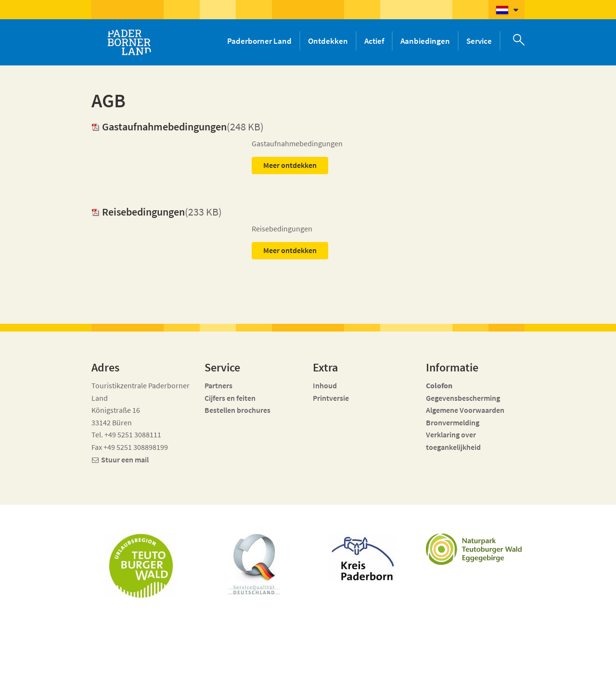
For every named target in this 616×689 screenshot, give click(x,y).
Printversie (331, 398)
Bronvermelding (453, 422)
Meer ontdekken (290, 165)
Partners (218, 385)
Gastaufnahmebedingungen (159, 127)
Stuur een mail (125, 459)
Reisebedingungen (138, 212)
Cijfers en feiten (230, 398)
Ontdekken (328, 41)
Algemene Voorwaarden (465, 410)
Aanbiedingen (425, 41)
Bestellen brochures (237, 410)
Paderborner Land (259, 41)
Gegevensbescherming (463, 398)
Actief (374, 41)
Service (479, 41)
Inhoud (325, 385)
